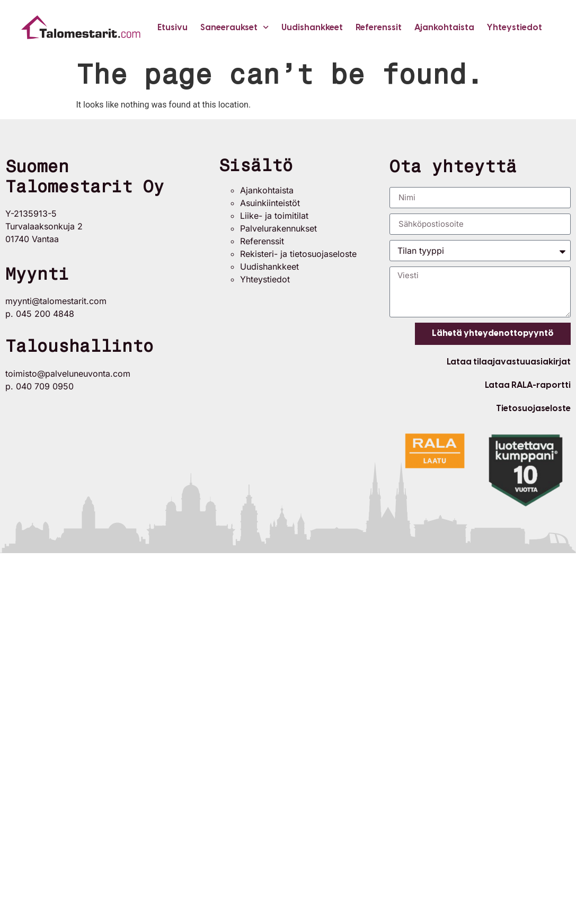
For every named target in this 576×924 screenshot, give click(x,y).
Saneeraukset (234, 27)
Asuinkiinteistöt (270, 203)
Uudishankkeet (312, 27)
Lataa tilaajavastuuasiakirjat (509, 362)
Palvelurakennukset (278, 228)
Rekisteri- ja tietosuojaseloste (298, 254)
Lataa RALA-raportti (528, 385)
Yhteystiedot (515, 27)
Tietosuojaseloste (533, 408)
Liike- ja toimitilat (274, 216)
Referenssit (379, 27)
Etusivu (172, 27)
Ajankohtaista (444, 27)
